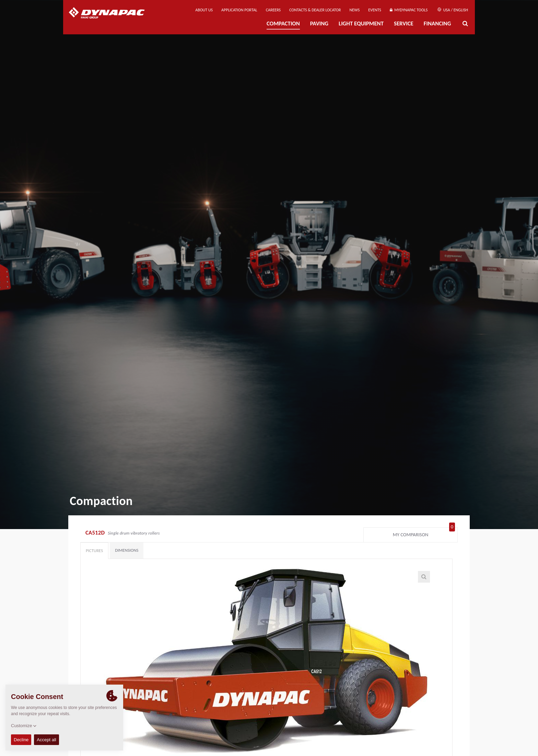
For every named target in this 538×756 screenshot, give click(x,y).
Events (375, 10)
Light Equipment (361, 24)
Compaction (283, 24)
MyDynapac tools (409, 10)
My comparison (424, 533)
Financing (437, 24)
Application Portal (239, 10)
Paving (319, 24)
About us (204, 10)
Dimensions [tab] (127, 550)
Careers (273, 10)
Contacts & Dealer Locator (315, 10)
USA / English (453, 10)
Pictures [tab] (94, 551)
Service (404, 24)
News (355, 10)
